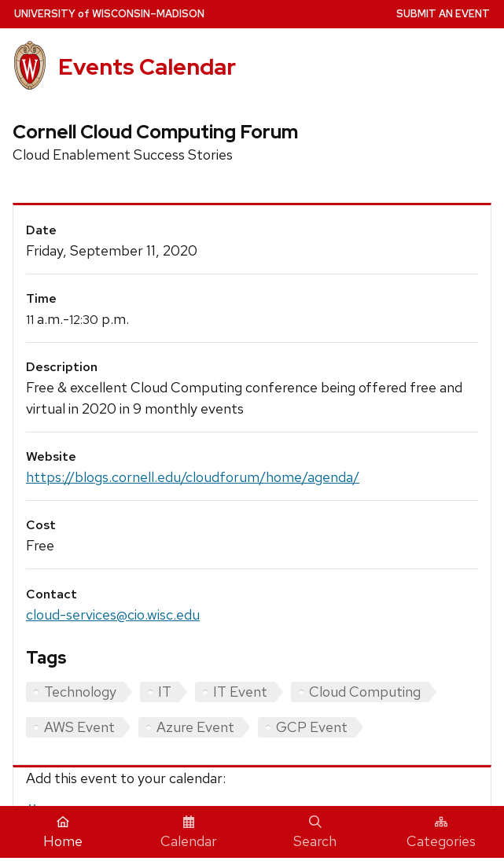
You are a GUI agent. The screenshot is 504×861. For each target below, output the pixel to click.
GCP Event (312, 727)
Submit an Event (443, 14)
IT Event (240, 692)
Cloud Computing (365, 692)
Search (315, 833)
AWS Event (79, 727)
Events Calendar (147, 67)
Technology (80, 692)
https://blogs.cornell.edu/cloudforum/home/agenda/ (193, 477)
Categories (441, 833)
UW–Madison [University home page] (109, 14)
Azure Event (195, 727)
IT (165, 692)
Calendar (189, 833)
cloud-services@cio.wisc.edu (113, 614)
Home (63, 833)
